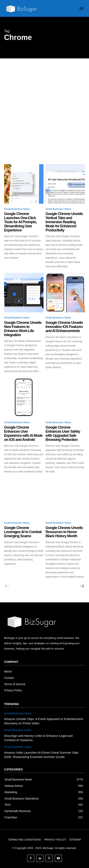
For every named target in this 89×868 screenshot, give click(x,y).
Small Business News (17, 209)
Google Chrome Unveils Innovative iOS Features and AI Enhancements (64, 327)
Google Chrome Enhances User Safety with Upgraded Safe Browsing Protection (63, 433)
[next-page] (82, 586)
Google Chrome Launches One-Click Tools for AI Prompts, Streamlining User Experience (20, 222)
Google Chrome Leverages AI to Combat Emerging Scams (23, 532)
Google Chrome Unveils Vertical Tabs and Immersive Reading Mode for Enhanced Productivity (64, 222)
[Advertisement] (44, 105)
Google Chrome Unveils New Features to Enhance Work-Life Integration (23, 329)
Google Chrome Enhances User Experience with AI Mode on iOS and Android (23, 433)
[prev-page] (7, 586)
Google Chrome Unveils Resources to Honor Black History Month (64, 532)
